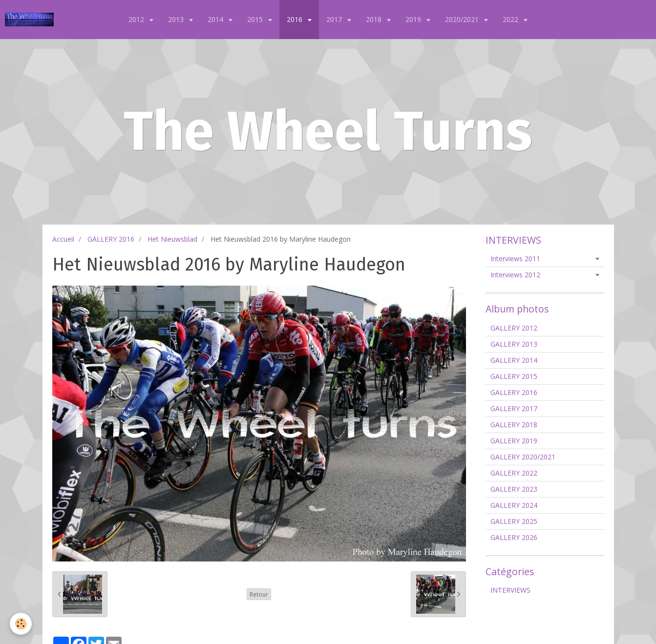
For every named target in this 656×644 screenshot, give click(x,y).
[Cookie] (21, 624)
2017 (335, 19)
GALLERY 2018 (514, 425)
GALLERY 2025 (514, 521)
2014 (216, 19)
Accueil (63, 239)
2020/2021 (463, 19)
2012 (137, 19)
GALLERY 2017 (514, 408)
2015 (256, 19)
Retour (259, 594)
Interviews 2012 (515, 275)
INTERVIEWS (510, 590)
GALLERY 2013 (514, 344)
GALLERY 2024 (514, 505)
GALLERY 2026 (514, 537)
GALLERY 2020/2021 (523, 457)
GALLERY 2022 (514, 473)
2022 (511, 19)
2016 (296, 19)
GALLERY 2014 (514, 360)
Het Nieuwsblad (172, 239)
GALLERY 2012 (514, 328)
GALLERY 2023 (514, 489)
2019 (414, 19)
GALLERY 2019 (514, 441)
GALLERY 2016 (111, 239)
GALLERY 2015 (514, 376)
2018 (375, 19)
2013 (177, 19)
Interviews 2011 (515, 259)
